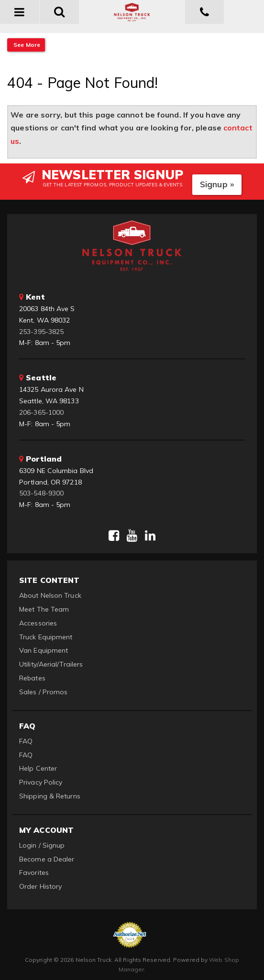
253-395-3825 (41, 332)
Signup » (217, 184)
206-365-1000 (41, 412)
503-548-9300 (41, 493)
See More (26, 45)
